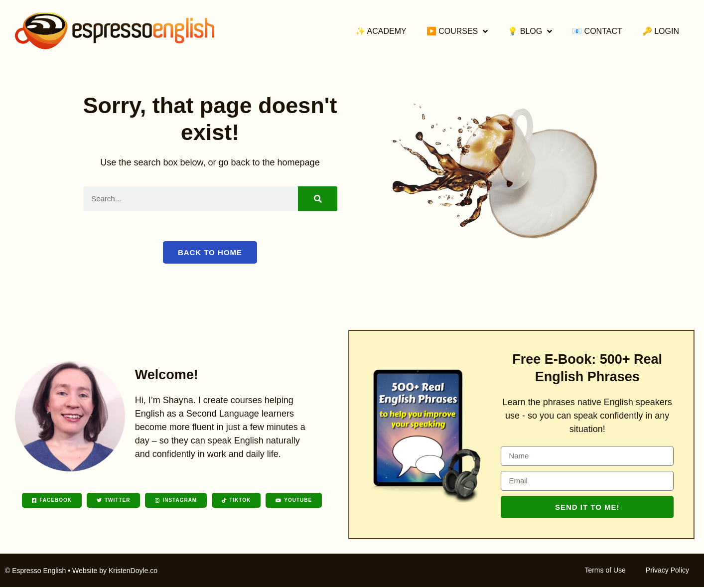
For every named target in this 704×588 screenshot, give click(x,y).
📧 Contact (597, 31)
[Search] (317, 199)
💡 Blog (530, 31)
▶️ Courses (457, 31)
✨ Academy (381, 31)
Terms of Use (605, 571)
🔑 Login (661, 31)
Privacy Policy (667, 571)
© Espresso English (35, 572)
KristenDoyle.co (133, 572)
